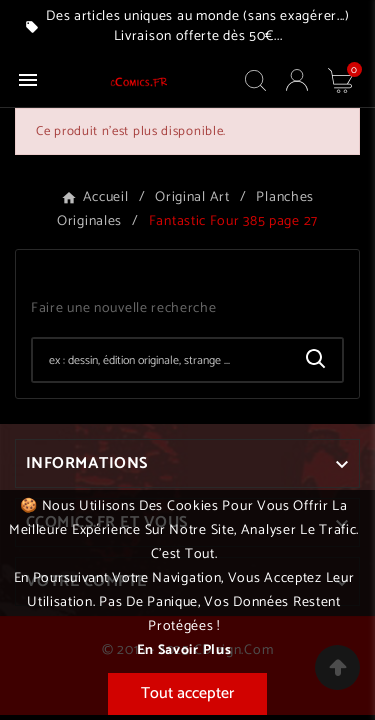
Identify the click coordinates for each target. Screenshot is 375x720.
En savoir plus (184, 650)
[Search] (316, 359)
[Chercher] (161, 360)
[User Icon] (297, 80)
